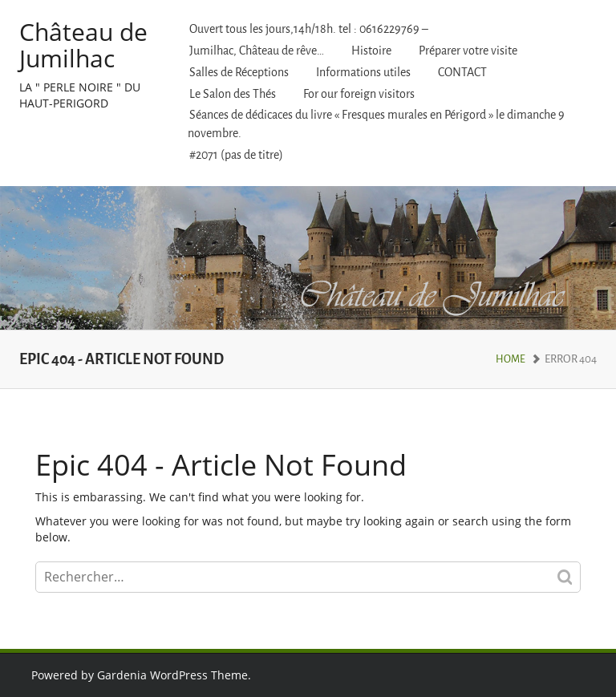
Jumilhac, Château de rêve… (257, 51)
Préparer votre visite (468, 51)
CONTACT (462, 73)
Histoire (371, 51)
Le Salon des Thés (233, 94)
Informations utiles (363, 73)
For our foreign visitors (359, 94)
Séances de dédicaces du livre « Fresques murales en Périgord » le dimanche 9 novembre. (376, 124)
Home (511, 359)
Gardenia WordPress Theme (172, 675)
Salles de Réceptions (239, 73)
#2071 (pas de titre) (236, 155)
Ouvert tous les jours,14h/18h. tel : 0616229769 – (309, 29)
